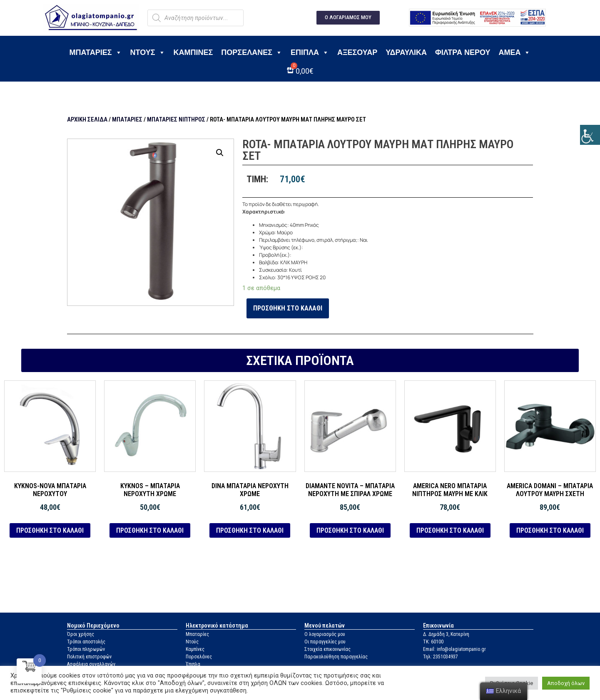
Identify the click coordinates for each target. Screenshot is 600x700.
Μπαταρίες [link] (96, 52)
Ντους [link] (148, 52)
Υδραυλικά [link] (406, 52)
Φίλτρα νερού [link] (463, 52)
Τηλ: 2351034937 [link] (441, 657)
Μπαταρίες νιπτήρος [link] (176, 119)
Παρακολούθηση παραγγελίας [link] (336, 657)
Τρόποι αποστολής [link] (86, 642)
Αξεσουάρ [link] (357, 52)
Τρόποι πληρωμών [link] (86, 649)
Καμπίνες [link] (193, 52)
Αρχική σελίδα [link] (87, 119)
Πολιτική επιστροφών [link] (89, 657)
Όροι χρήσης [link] (81, 634)
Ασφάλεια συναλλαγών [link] (91, 664)
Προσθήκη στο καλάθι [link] (288, 308)
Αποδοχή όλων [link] (566, 683)
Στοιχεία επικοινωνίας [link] (327, 649)
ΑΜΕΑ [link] (514, 52)
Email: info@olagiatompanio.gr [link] (454, 649)
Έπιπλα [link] (310, 52)
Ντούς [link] (192, 642)
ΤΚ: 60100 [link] (433, 642)
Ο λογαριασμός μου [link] (325, 634)
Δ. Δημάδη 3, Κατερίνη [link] (446, 634)
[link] (590, 135)
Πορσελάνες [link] (252, 52)
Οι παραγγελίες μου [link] (325, 642)
